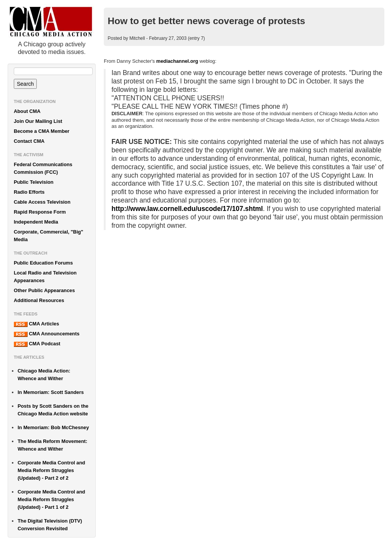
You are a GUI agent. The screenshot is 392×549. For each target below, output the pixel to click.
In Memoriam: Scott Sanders (51, 392)
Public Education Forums (43, 263)
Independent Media (36, 222)
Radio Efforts (29, 192)
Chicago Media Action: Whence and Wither (44, 375)
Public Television (34, 182)
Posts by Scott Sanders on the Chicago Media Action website (53, 410)
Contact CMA (29, 141)
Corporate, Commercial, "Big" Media (48, 236)
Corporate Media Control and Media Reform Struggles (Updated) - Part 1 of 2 (51, 499)
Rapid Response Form (40, 212)
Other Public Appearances (44, 290)
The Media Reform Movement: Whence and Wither (52, 445)
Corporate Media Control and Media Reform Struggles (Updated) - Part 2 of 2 (51, 470)
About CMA (27, 111)
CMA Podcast (37, 344)
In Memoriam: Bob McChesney (53, 427)
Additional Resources (39, 300)
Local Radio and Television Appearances (45, 277)
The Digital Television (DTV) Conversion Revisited (50, 525)
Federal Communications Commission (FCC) (43, 168)
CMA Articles (36, 324)
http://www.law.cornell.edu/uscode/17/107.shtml (187, 209)
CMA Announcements (47, 334)
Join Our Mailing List (38, 121)
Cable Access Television (42, 202)
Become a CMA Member (42, 131)
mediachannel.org (177, 61)
